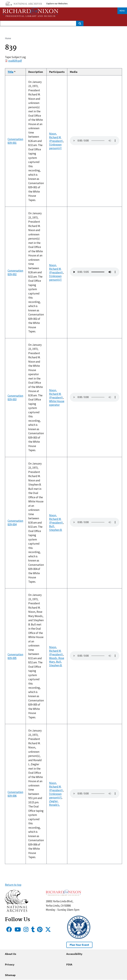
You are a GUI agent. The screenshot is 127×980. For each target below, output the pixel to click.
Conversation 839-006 (15, 794)
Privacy (10, 964)
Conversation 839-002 (15, 272)
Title (12, 72)
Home (8, 38)
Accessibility (74, 954)
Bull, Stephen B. (56, 528)
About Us (11, 954)
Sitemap (10, 975)
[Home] (30, 12)
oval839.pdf (15, 61)
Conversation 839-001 (15, 141)
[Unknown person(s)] (55, 146)
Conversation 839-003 (15, 398)
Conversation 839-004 (15, 523)
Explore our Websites (57, 3)
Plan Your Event (79, 945)
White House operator (57, 403)
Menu (122, 11)
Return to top (13, 885)
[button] (17, 911)
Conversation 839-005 (15, 656)
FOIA (69, 964)
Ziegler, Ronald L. (54, 803)
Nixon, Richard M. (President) (56, 137)
